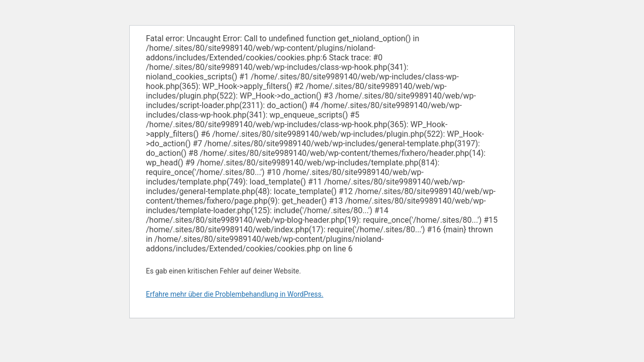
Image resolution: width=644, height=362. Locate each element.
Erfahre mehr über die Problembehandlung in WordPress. (235, 294)
